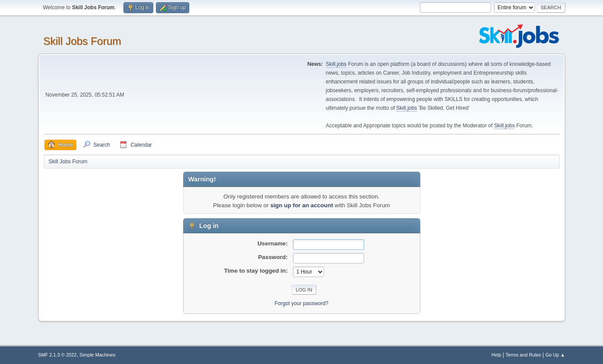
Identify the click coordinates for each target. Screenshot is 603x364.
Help (496, 355)
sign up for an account (301, 205)
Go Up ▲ (555, 355)
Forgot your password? (301, 303)
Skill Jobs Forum (82, 41)
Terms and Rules (523, 355)
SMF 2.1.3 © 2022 (58, 355)
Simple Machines (97, 355)
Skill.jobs (336, 64)
